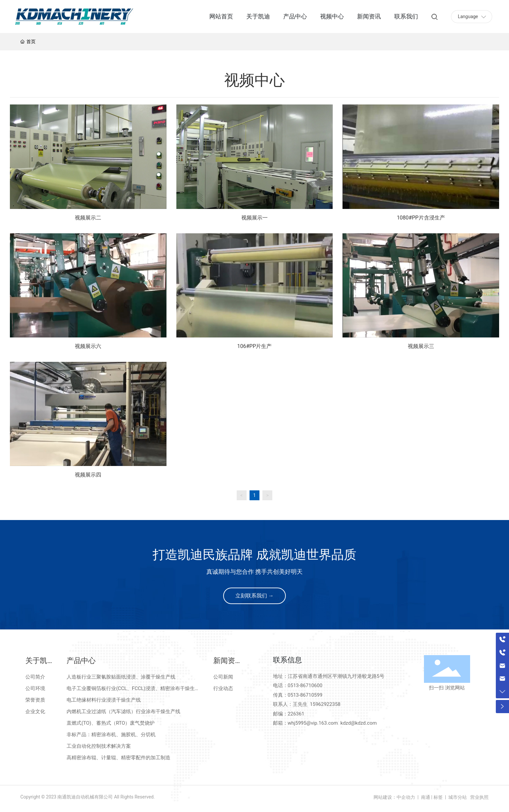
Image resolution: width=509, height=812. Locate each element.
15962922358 (325, 704)
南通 (425, 797)
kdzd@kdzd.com (358, 723)
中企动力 (406, 797)
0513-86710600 (305, 685)
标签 (438, 797)
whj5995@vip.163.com (313, 723)
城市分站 (458, 797)
